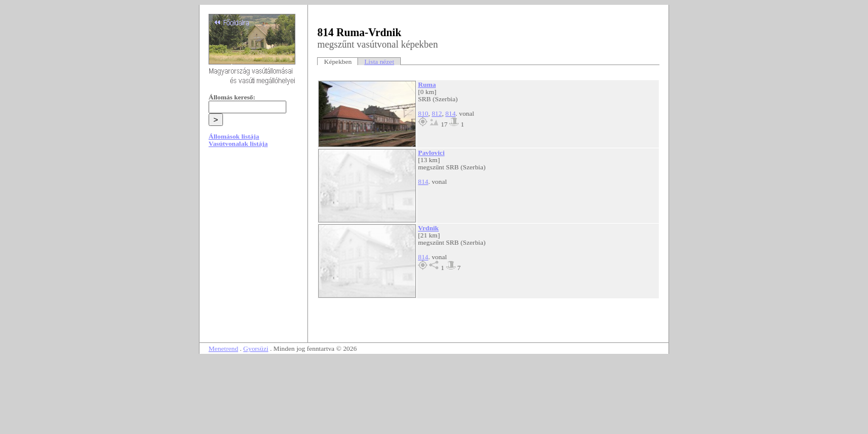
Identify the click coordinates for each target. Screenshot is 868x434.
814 (451, 113)
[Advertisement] (254, 248)
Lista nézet (379, 61)
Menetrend (223, 348)
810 (423, 113)
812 (437, 113)
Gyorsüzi (256, 348)
